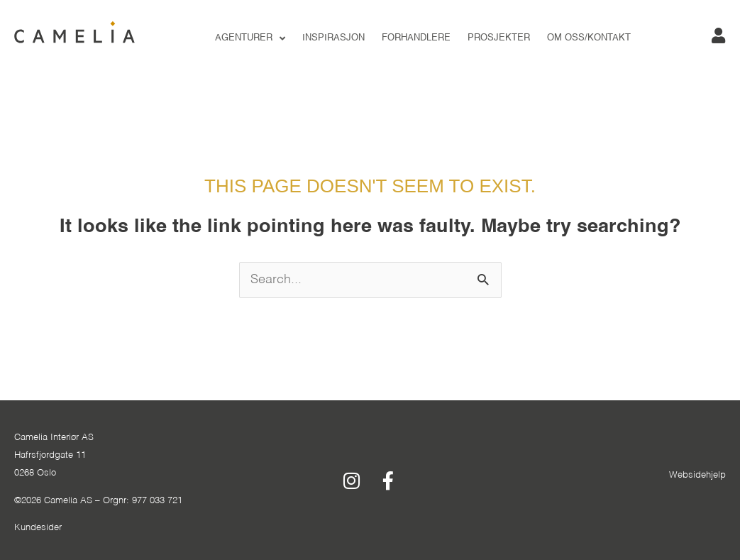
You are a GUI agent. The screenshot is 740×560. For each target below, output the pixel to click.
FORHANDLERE (416, 38)
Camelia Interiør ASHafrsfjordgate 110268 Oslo (54, 455)
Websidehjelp (697, 475)
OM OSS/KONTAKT (589, 38)
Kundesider (38, 528)
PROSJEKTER (499, 38)
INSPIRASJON (333, 38)
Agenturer (250, 39)
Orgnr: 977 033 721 (143, 501)
